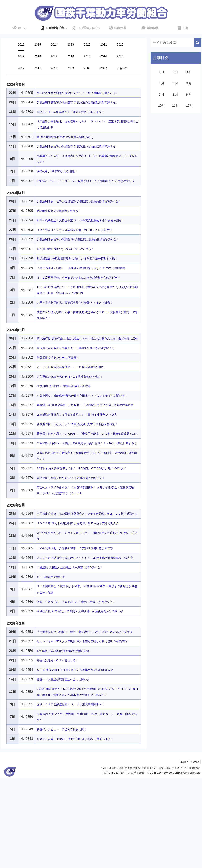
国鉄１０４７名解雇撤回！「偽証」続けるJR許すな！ (77, 112)
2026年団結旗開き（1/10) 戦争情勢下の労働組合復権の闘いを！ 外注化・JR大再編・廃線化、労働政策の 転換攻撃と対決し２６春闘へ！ (87, 779)
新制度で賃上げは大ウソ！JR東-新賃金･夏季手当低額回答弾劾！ (85, 460)
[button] (198, 43)
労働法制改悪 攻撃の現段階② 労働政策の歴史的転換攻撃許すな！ (87, 207)
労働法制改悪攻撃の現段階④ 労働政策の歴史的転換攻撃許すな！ (86, 102)
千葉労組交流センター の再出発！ (62, 381)
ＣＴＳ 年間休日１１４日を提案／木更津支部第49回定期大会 (82, 754)
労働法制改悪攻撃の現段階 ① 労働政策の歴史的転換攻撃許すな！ (86, 251)
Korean (194, 852)
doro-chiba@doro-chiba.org (185, 863)
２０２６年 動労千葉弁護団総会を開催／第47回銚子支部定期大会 (86, 583)
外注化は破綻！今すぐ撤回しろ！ (62, 744)
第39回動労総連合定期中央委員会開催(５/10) (70, 137)
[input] (176, 43)
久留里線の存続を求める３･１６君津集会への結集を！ (78, 532)
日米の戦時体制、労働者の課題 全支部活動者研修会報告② (82, 608)
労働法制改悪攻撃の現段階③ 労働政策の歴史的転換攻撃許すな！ (86, 146)
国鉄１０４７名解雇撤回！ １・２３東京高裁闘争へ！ (77, 794)
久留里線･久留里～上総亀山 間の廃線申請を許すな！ (76, 633)
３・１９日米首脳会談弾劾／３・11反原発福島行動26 (77, 391)
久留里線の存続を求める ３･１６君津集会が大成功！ (76, 400)
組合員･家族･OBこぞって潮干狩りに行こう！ (71, 261)
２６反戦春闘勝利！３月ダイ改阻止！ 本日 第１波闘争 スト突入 (85, 451)
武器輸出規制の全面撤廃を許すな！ (63, 217)
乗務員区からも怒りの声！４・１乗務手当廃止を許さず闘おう (83, 372)
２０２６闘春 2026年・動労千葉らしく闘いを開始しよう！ (83, 829)
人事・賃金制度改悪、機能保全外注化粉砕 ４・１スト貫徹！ (82, 320)
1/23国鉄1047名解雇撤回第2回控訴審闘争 (68, 735)
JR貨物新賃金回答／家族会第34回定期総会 (69, 410)
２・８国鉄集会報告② (53, 643)
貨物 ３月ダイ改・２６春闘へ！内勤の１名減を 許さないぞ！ (84, 668)
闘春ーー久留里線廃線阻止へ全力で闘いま (68, 763)
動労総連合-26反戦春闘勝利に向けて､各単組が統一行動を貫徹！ (85, 270)
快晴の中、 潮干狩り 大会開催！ (61, 171)
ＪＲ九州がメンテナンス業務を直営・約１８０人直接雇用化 (82, 242)
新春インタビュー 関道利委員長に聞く (67, 819)
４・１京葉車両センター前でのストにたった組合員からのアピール (87, 295)
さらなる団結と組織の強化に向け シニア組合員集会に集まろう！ (86, 93)
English (182, 852)
